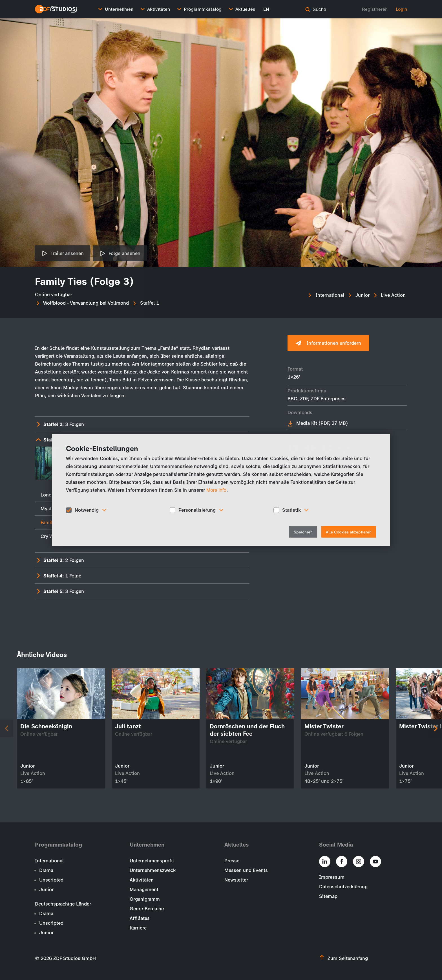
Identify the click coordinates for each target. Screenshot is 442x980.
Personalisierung (197, 510)
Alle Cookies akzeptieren (349, 532)
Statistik (291, 510)
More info (216, 490)
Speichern (303, 532)
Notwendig (87, 510)
